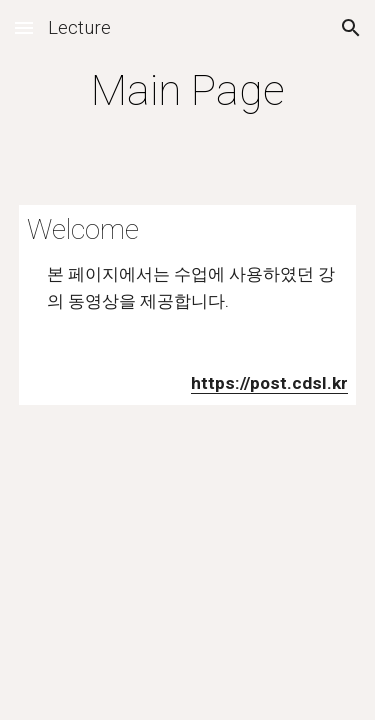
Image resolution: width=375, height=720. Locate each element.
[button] (24, 27)
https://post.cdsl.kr (269, 383)
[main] (188, 90)
